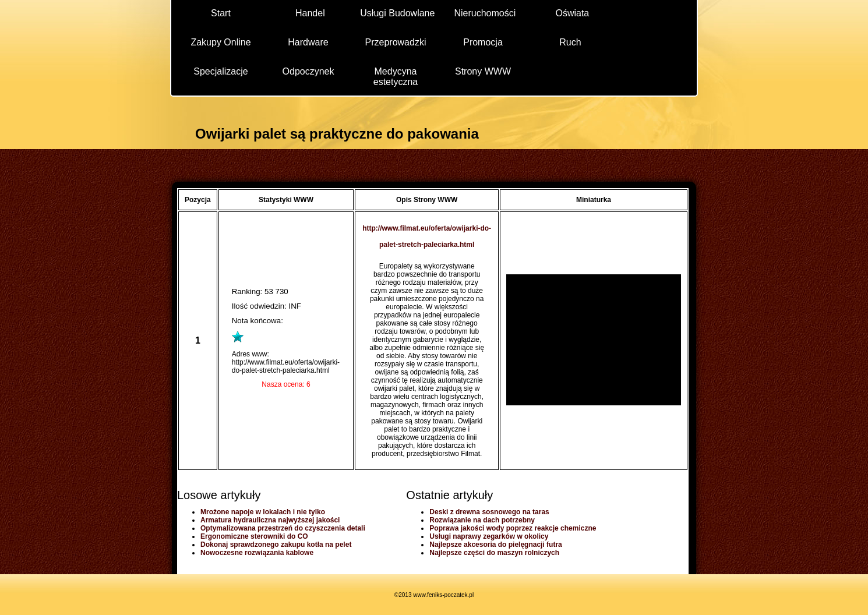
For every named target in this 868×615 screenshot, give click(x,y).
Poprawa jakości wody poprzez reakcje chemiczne (513, 528)
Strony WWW (483, 71)
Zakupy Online (220, 42)
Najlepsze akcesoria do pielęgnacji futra (495, 545)
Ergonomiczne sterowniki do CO (254, 536)
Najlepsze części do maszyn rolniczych (494, 553)
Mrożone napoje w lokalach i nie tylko (263, 512)
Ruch (570, 42)
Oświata (572, 13)
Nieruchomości (485, 13)
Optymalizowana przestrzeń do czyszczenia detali (283, 528)
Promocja (483, 42)
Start (221, 13)
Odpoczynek (308, 71)
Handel (310, 13)
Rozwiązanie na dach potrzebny (482, 520)
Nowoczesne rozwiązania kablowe (257, 553)
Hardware (308, 42)
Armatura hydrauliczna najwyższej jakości (270, 520)
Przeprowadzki (396, 42)
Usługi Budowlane (397, 13)
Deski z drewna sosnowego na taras (489, 512)
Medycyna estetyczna (396, 76)
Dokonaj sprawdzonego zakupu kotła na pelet (276, 545)
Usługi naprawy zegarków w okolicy (489, 536)
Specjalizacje (220, 71)
